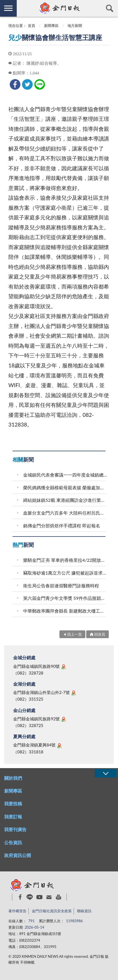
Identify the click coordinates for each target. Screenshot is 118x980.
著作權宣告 (17, 911)
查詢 (110, 8)
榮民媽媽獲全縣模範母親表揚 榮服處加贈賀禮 (65, 488)
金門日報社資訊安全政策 (52, 911)
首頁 (32, 26)
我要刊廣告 (15, 829)
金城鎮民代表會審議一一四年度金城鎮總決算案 (65, 475)
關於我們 (13, 778)
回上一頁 (74, 634)
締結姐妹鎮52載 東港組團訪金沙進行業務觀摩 (65, 500)
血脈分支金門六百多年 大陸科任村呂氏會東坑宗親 (65, 513)
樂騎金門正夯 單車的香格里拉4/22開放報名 (65, 560)
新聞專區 (51, 26)
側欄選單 (8, 8)
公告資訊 (13, 842)
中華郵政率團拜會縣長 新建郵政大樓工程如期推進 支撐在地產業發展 (65, 611)
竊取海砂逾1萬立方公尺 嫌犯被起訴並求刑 (65, 573)
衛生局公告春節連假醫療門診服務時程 (61, 586)
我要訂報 (13, 817)
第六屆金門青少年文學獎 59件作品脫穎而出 (65, 598)
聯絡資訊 (84, 911)
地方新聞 (75, 26)
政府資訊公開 (18, 855)
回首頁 (100, 634)
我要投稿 (13, 804)
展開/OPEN (105, 773)
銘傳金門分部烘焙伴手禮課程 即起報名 (62, 526)
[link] (15, 84)
